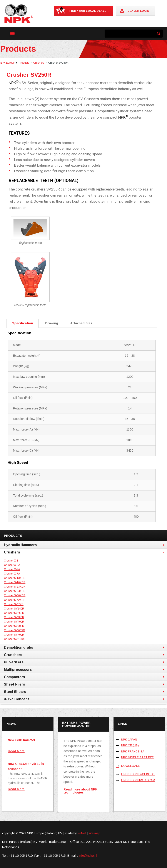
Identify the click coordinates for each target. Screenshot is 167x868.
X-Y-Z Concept (17, 699)
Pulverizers (14, 662)
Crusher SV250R (14, 613)
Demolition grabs (18, 647)
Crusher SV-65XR (14, 630)
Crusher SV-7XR (14, 604)
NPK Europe (7, 63)
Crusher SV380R (14, 617)
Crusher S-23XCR (15, 587)
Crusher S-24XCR (15, 591)
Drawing (52, 323)
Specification (23, 323)
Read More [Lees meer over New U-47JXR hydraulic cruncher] (16, 789)
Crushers (39, 63)
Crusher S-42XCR (15, 600)
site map (94, 833)
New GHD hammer (22, 740)
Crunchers (13, 655)
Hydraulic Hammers (20, 545)
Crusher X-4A (12, 569)
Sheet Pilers (14, 684)
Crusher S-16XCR (15, 582)
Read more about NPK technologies (80, 791)
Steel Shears (15, 692)
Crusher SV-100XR (15, 639)
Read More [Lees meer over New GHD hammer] (16, 751)
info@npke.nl (88, 856)
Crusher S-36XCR (15, 595)
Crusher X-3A (12, 565)
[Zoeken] (159, 34)
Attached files (81, 323)
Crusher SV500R (14, 626)
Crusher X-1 (11, 561)
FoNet (82, 833)
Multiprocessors (18, 669)
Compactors (14, 677)
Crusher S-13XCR (15, 578)
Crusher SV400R (14, 622)
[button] (12, 33)
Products (24, 63)
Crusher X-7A (12, 574)
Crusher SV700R (14, 635)
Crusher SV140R (14, 609)
